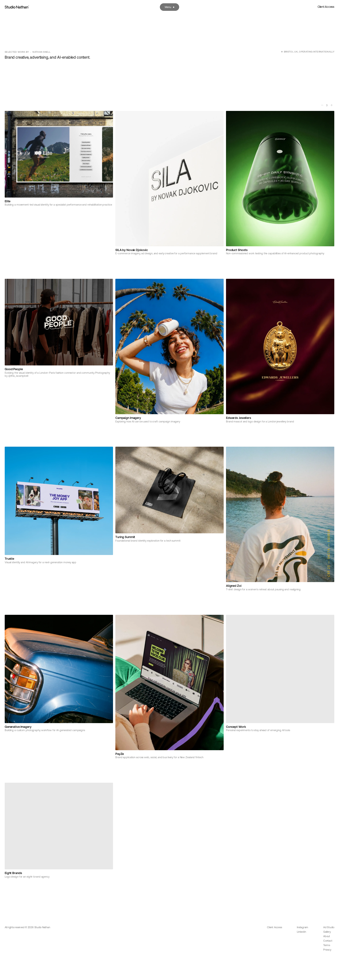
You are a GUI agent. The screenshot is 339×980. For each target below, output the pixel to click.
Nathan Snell (41, 52)
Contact (328, 941)
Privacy (327, 950)
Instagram (303, 927)
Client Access (326, 7)
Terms (327, 945)
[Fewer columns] (322, 105)
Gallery (327, 932)
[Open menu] (169, 7)
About (327, 936)
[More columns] (331, 105)
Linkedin (301, 932)
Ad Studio (329, 927)
